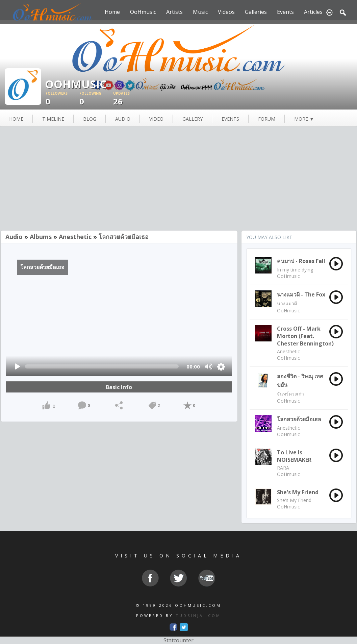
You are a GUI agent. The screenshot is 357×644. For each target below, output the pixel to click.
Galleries (256, 12)
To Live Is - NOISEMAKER (294, 456)
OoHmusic (143, 12)
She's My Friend (298, 492)
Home (112, 12)
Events (285, 12)
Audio (14, 237)
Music (200, 12)
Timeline (53, 119)
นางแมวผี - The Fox (301, 294)
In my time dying (295, 270)
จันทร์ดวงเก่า (290, 394)
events (230, 119)
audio (123, 119)
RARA (283, 468)
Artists (174, 12)
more (304, 119)
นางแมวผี (287, 303)
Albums (41, 237)
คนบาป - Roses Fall (301, 261)
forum (267, 119)
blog (90, 119)
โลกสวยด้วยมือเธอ (124, 237)
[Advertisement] (178, 179)
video (156, 119)
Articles (313, 12)
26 (130, 99)
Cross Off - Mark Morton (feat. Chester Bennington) (305, 336)
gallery (193, 119)
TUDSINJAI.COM (198, 615)
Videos (226, 12)
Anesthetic (75, 237)
